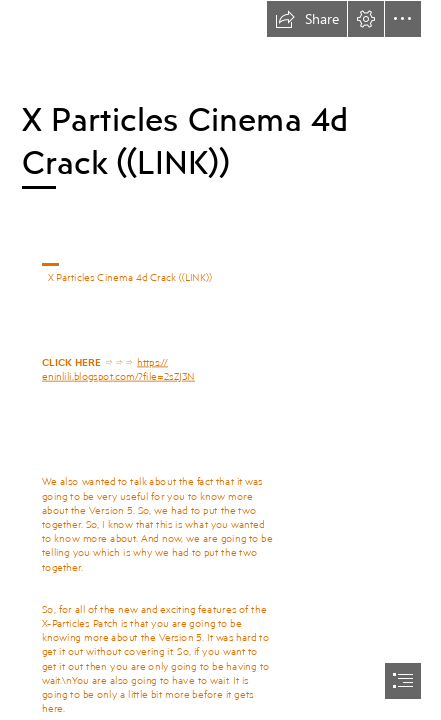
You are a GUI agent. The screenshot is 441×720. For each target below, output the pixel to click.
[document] (220, 360)
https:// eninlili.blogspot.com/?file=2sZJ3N (118, 368)
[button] (307, 19)
